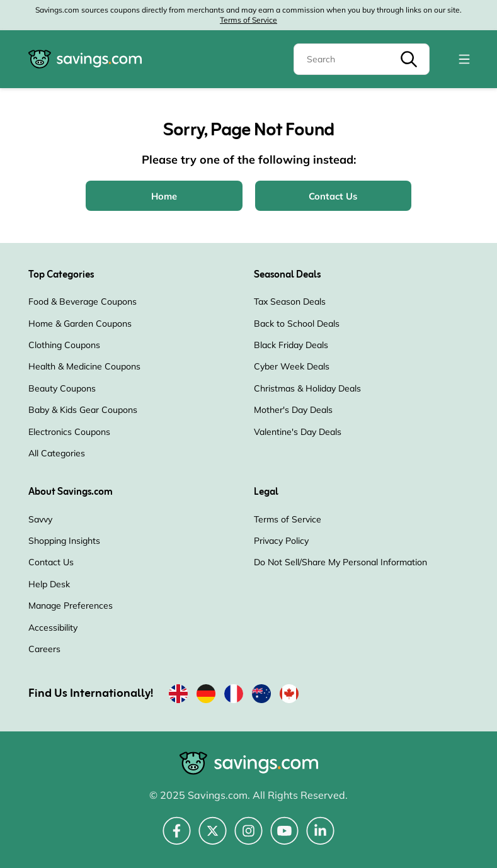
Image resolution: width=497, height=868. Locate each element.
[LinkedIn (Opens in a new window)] (320, 838)
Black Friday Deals (291, 345)
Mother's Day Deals (293, 410)
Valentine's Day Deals (298, 432)
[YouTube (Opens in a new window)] (284, 838)
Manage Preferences (71, 606)
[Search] (362, 59)
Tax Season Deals (290, 302)
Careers (44, 649)
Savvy (40, 519)
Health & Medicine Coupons (84, 366)
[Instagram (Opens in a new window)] (248, 838)
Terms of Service (248, 20)
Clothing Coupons (64, 345)
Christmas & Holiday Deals (307, 388)
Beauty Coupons (62, 388)
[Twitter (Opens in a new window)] (213, 838)
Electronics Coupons (69, 432)
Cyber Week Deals (292, 366)
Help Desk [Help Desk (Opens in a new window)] (49, 584)
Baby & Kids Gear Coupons (83, 410)
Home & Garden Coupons (80, 324)
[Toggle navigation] (464, 59)
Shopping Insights (64, 541)
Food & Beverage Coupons (83, 302)
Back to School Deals (297, 324)
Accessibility (53, 628)
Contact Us (51, 562)
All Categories (57, 453)
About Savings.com (71, 492)
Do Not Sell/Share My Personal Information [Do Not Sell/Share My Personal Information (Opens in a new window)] (340, 562)
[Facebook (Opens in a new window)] (177, 838)
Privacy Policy (281, 541)
